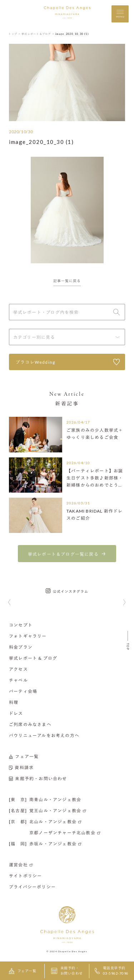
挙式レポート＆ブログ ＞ (38, 34)
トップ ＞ (14, 34)
